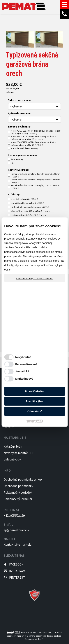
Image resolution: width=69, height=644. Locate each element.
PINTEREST (17, 577)
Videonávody (12, 459)
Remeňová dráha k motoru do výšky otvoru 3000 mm (36, 181)
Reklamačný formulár (18, 499)
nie (12, 163)
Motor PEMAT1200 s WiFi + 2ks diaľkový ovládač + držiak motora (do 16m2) (33, 144)
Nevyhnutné (23, 357)
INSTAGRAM (17, 571)
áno (17, 159)
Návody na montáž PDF (19, 453)
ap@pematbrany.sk (16, 530)
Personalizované (26, 364)
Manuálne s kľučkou (24, 148)
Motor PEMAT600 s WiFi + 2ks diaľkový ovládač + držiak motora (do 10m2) (36, 132)
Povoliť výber (34, 401)
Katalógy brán (13, 446)
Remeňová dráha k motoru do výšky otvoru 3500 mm (36, 187)
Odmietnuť (34, 411)
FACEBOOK (16, 564)
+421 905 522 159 (14, 516)
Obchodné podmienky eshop (23, 479)
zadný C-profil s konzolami (27, 203)
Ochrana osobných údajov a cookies (34, 279)
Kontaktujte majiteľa (18, 544)
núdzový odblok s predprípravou (30, 207)
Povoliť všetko (35, 391)
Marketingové (24, 379)
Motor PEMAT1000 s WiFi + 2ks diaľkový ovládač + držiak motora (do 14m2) (33, 138)
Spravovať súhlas (33, 639)
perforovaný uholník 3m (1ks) (29, 215)
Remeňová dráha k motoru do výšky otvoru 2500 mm (36, 175)
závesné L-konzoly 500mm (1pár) (31, 211)
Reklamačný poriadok (18, 493)
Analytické (22, 371)
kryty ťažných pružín (25, 199)
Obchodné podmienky (18, 486)
